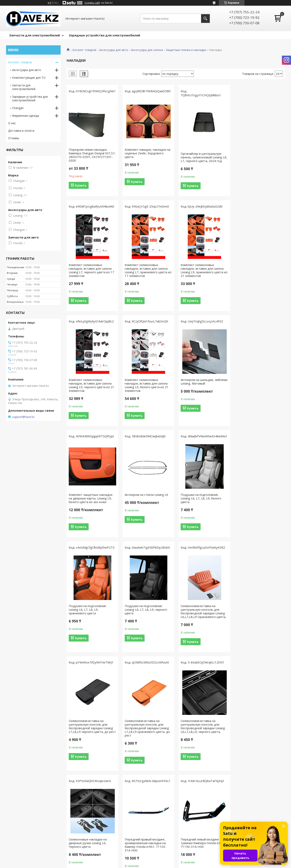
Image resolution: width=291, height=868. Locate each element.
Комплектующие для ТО (29, 78)
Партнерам (158, 839)
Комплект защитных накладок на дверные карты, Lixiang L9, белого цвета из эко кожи (146, 383)
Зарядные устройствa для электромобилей (30, 98)
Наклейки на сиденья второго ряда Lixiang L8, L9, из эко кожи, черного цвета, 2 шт (259, 728)
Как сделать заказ (21, 827)
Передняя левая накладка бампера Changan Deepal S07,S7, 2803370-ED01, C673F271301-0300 (92, 155)
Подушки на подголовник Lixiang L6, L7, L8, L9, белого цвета (256, 383)
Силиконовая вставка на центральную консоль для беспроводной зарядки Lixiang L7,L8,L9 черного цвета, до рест (259, 496)
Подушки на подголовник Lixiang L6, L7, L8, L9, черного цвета (146, 495)
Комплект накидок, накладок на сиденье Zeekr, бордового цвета (147, 153)
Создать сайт (92, 3)
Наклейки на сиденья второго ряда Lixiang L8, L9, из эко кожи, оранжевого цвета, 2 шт (203, 728)
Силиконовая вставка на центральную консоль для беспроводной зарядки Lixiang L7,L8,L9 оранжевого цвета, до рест (91, 613)
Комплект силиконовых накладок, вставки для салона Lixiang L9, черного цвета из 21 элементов (203, 270)
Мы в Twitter (88, 839)
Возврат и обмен (20, 833)
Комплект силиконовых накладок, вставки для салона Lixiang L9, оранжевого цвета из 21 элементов (148, 270)
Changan (18, 108)
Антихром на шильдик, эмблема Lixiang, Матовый (92, 382)
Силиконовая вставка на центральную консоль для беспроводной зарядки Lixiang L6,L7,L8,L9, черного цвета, (147, 611)
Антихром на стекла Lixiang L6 (202, 380)
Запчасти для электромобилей (34, 35)
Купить (81, 185)
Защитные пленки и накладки (186, 50)
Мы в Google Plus (91, 845)
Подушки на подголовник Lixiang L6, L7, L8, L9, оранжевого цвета (87, 495)
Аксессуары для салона (147, 50)
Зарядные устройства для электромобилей (104, 35)
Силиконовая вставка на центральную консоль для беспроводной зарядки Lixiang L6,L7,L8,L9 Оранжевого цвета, (203, 496)
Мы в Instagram (90, 827)
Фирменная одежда (26, 116)
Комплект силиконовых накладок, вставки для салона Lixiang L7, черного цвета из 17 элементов (259, 155)
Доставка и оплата (21, 131)
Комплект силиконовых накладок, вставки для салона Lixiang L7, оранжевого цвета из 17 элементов (92, 270)
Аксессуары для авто (114, 50)
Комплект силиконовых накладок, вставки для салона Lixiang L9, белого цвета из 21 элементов (258, 270)
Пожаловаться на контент (163, 864)
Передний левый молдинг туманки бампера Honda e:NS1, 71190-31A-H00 (91, 728)
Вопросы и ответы (21, 821)
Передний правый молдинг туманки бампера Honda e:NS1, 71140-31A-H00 (147, 728)
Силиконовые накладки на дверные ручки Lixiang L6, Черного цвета (199, 609)
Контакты (157, 821)
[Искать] (205, 19)
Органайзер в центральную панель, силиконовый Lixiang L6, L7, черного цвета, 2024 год (203, 157)
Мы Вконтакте (89, 833)
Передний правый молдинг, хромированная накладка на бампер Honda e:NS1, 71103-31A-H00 (257, 611)
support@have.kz (23, 417)
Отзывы (14, 138)
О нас (12, 123)
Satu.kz (164, 860)
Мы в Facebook (90, 821)
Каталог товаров (84, 50)
